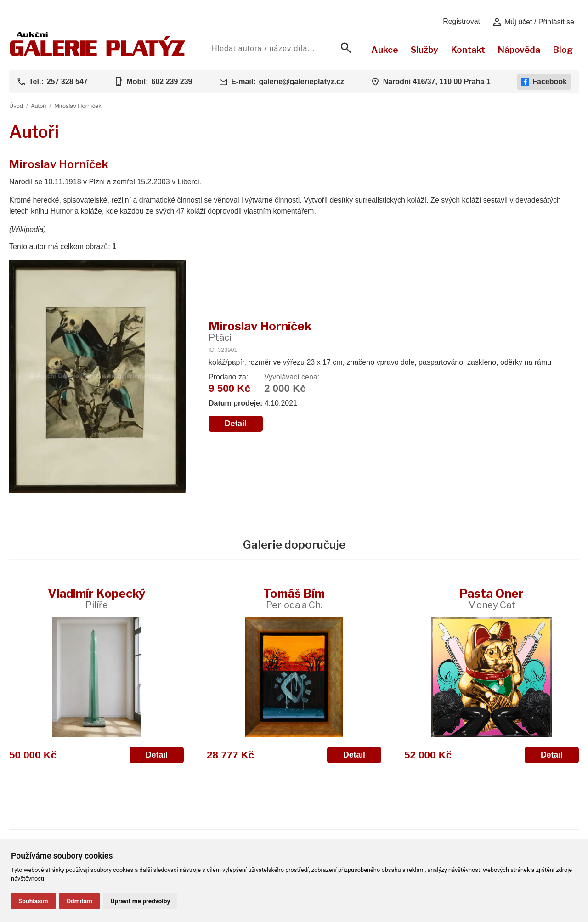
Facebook (544, 82)
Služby (424, 50)
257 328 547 (67, 82)
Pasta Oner (492, 598)
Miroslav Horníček (78, 106)
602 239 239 (172, 82)
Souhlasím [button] (33, 901)
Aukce (385, 50)
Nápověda (519, 50)
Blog (563, 50)
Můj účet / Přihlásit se (533, 22)
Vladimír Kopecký (96, 598)
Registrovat (461, 21)
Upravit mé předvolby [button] (140, 901)
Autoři (38, 106)
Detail (236, 424)
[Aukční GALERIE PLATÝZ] (98, 54)
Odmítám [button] (79, 901)
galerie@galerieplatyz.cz (302, 82)
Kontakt (468, 50)
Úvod (16, 106)
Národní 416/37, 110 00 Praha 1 (437, 82)
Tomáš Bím (294, 598)
